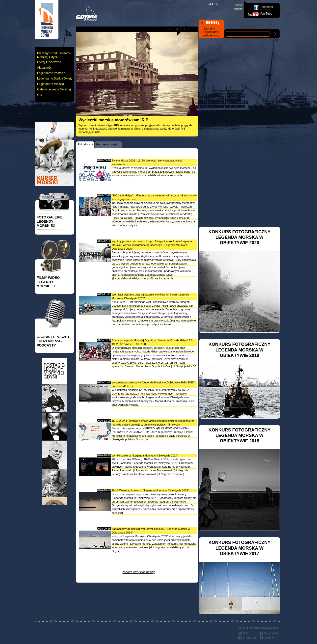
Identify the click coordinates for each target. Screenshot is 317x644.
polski (239, 5)
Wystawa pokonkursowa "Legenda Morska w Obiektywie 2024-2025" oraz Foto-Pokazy (153, 384)
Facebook (266, 7)
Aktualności (45, 68)
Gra (40, 95)
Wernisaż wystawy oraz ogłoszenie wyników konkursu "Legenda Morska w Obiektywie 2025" (150, 296)
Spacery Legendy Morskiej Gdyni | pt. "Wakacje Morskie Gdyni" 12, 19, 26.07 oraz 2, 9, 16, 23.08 (152, 342)
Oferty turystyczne (49, 62)
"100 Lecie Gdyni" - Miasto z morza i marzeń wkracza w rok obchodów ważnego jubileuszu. (154, 197)
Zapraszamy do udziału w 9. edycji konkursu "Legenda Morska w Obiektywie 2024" (151, 531)
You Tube (266, 14)
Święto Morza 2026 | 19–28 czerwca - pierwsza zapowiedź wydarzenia (147, 162)
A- (217, 4)
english (238, 9)
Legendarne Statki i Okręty (55, 79)
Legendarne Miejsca (51, 84)
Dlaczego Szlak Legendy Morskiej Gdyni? (53, 55)
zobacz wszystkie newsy (138, 572)
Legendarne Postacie (51, 73)
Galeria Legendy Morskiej (54, 89)
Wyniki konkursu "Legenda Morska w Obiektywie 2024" (145, 456)
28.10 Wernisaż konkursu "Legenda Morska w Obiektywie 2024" (150, 490)
